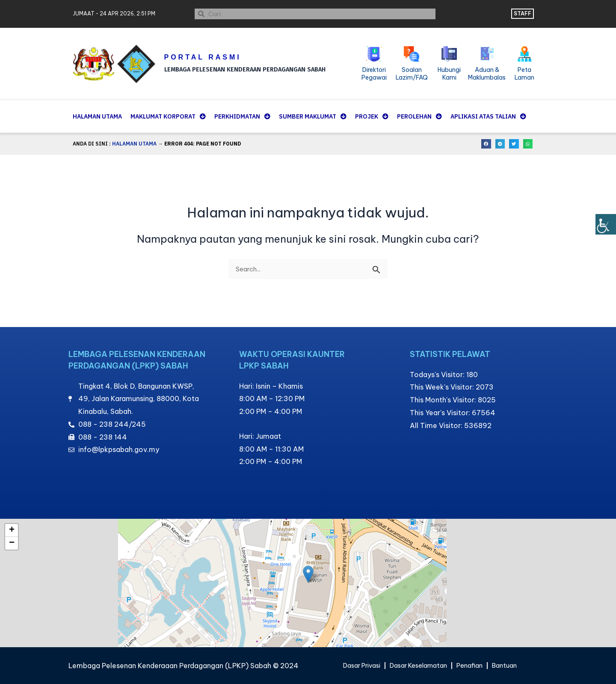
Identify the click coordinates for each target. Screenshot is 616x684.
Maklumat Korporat (168, 116)
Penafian (475, 666)
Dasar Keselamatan (418, 666)
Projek (372, 116)
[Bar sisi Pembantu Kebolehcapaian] (606, 224)
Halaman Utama (97, 116)
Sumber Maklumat (313, 116)
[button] (486, 144)
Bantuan (512, 666)
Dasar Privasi (355, 666)
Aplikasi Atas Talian (488, 116)
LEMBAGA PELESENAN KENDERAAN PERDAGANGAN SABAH (250, 68)
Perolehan (419, 116)
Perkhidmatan (242, 116)
